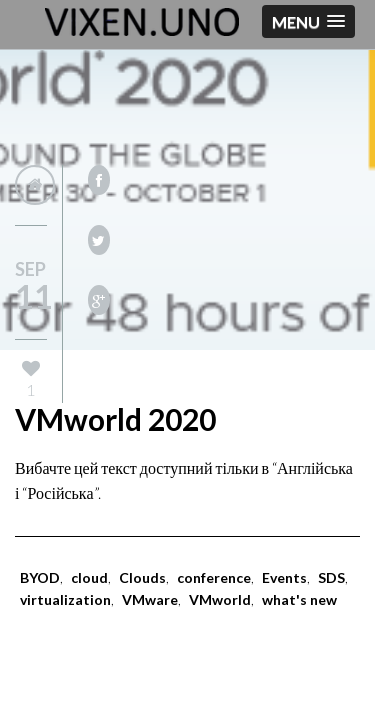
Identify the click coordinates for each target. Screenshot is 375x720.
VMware (150, 599)
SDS (331, 577)
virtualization (65, 599)
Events (284, 577)
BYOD (40, 577)
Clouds (142, 577)
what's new (299, 599)
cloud (89, 577)
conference (214, 577)
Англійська (315, 467)
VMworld (220, 599)
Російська (60, 492)
